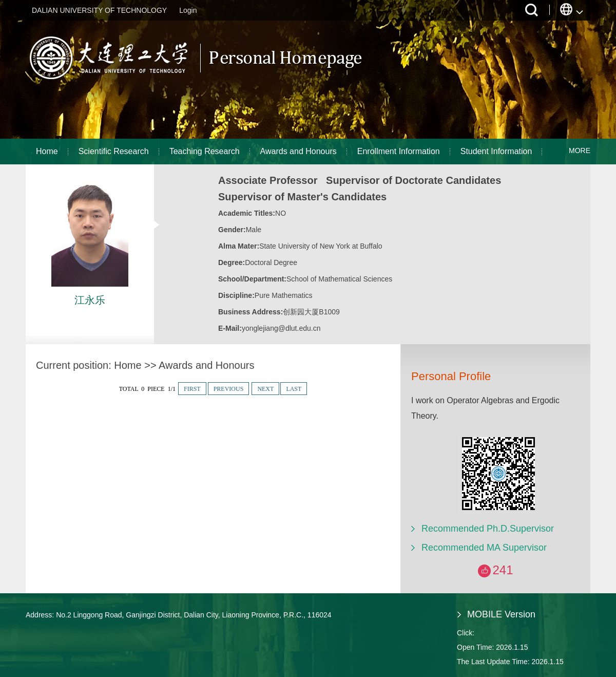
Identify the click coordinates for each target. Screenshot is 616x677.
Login (188, 10)
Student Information (496, 151)
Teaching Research (205, 151)
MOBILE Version (501, 614)
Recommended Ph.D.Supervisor (488, 529)
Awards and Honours (299, 151)
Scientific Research (114, 151)
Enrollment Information (399, 151)
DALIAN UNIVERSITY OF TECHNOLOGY (99, 10)
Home (47, 151)
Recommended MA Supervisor (484, 548)
